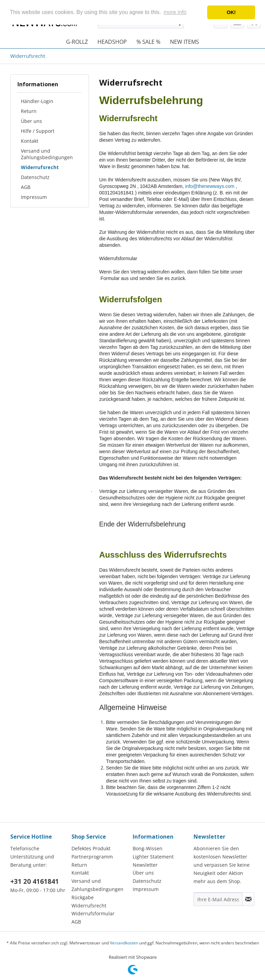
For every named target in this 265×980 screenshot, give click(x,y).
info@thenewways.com (210, 186)
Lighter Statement (153, 857)
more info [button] (175, 12)
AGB (26, 187)
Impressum (34, 197)
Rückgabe (83, 897)
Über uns (31, 121)
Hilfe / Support (38, 131)
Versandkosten (124, 943)
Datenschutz (35, 177)
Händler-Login (37, 101)
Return (29, 111)
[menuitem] (77, 42)
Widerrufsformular (93, 913)
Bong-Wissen (148, 848)
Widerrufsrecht (40, 167)
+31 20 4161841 (35, 881)
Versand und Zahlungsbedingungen (47, 154)
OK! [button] (231, 12)
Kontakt (30, 141)
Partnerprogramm (92, 857)
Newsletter (145, 865)
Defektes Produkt (91, 848)
